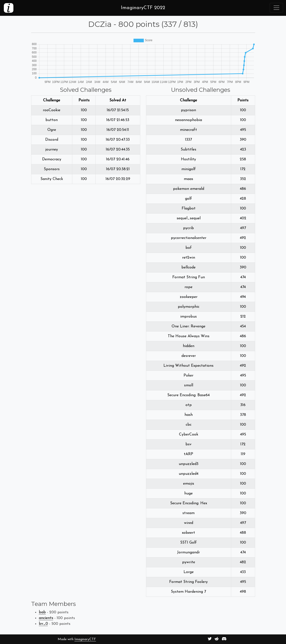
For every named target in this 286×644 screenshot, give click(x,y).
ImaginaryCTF (85, 639)
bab (42, 612)
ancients (46, 618)
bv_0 (43, 624)
